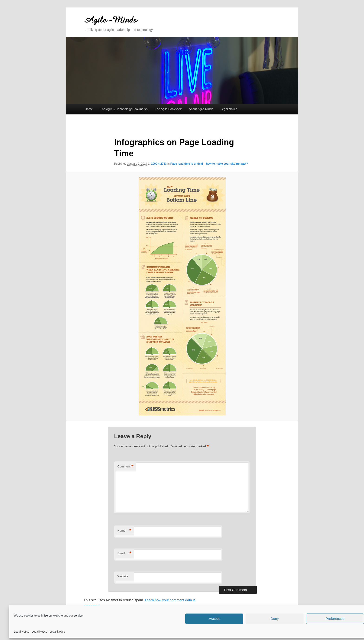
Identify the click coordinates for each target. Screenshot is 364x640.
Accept (214, 619)
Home (89, 109)
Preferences (335, 619)
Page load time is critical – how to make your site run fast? (209, 164)
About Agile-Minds (201, 109)
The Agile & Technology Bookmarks (124, 109)
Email (124, 553)
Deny (275, 619)
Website (123, 576)
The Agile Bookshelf (168, 109)
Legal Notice (22, 632)
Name (124, 531)
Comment (125, 467)
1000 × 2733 (159, 164)
